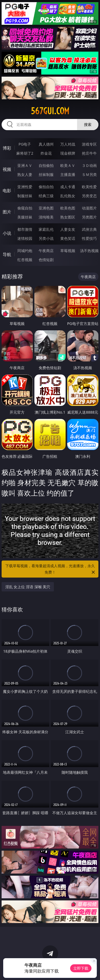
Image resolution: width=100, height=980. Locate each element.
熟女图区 (68, 217)
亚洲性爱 (25, 187)
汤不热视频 (89, 251)
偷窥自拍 (25, 208)
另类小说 (46, 238)
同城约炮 (25, 251)
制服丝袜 (25, 196)
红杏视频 (25, 260)
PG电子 (25, 144)
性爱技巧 (89, 238)
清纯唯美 (46, 217)
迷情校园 (25, 238)
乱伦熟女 (68, 196)
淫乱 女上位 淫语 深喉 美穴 (28, 587)
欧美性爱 (89, 187)
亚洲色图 (46, 208)
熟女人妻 (25, 174)
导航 (7, 254)
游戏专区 (89, 144)
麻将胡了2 (25, 153)
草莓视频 (68, 251)
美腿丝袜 (25, 217)
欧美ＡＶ (68, 165)
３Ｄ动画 (89, 165)
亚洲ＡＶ (25, 165)
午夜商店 (46, 251)
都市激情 (25, 229)
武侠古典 (89, 229)
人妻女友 (68, 229)
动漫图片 (89, 208)
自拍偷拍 (46, 165)
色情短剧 (46, 260)
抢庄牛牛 (89, 153)
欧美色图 (68, 208)
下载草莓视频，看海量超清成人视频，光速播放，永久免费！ (51, 569)
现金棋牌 (68, 153)
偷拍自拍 (46, 187)
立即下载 (81, 968)
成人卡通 (68, 187)
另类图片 (89, 217)
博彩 (7, 148)
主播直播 (68, 174)
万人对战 (68, 144)
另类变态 (89, 196)
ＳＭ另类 (89, 174)
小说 (7, 233)
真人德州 (46, 144)
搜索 (88, 124)
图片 (7, 212)
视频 (7, 169)
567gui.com (50, 111)
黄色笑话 (68, 238)
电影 (7, 191)
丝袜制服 (46, 174)
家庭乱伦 (46, 229)
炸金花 (46, 153)
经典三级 (46, 196)
